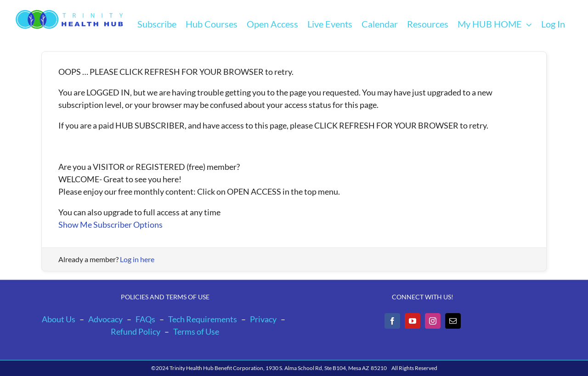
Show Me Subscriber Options (110, 224)
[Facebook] (392, 321)
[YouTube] (413, 321)
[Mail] (453, 321)
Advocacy (105, 319)
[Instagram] (433, 321)
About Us (59, 319)
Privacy (263, 319)
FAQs (145, 319)
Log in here (137, 259)
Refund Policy (136, 331)
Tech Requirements (203, 319)
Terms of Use (196, 331)
